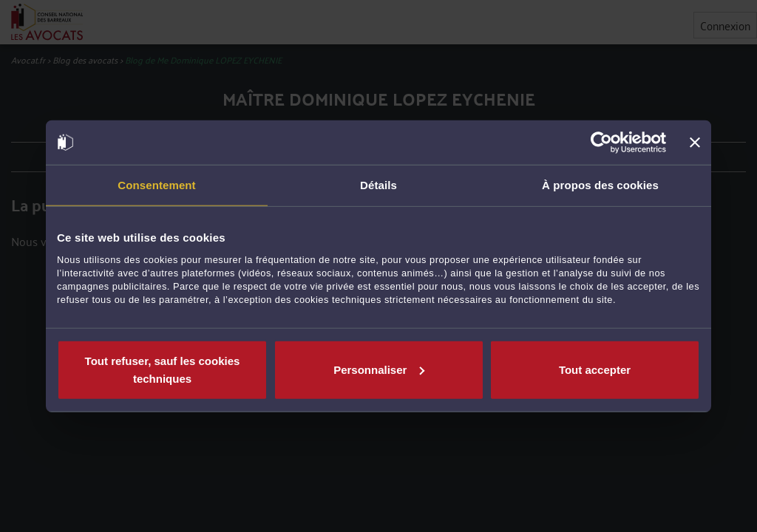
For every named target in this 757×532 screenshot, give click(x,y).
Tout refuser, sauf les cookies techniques (163, 369)
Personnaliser (379, 369)
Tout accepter (595, 369)
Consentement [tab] (156, 185)
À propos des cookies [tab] (600, 185)
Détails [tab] (378, 185)
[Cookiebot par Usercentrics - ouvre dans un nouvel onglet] (601, 143)
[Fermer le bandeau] (695, 143)
